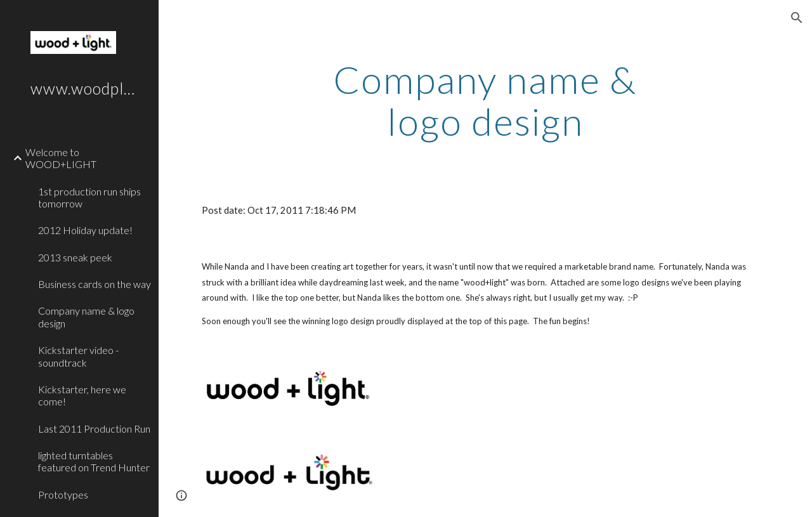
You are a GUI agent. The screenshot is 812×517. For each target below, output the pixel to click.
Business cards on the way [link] (95, 284)
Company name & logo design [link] (86, 317)
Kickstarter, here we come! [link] (82, 395)
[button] (797, 18)
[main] (485, 100)
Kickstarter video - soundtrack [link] (78, 356)
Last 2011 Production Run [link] (94, 429)
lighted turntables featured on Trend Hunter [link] (94, 461)
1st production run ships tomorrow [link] (89, 197)
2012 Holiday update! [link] (85, 230)
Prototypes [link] (63, 494)
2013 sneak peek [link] (75, 257)
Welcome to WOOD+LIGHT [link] (61, 158)
